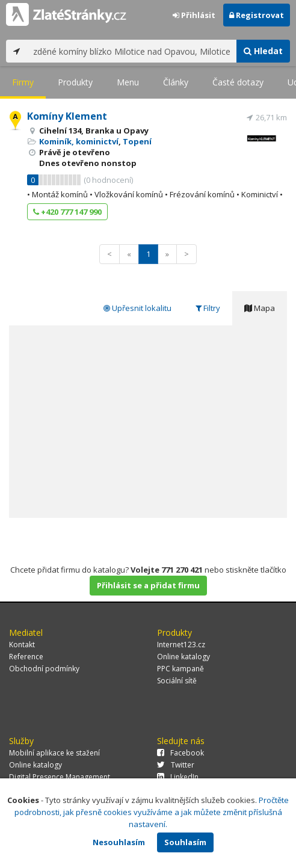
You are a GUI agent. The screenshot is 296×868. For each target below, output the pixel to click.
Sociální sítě (177, 681)
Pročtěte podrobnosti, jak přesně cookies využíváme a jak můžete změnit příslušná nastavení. (152, 812)
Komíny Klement (67, 116)
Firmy (23, 82)
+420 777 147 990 (67, 212)
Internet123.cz (181, 645)
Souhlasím (185, 842)
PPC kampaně (180, 669)
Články (176, 82)
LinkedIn (178, 777)
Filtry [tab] (208, 308)
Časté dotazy (238, 82)
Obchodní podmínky (44, 669)
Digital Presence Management (60, 777)
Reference (26, 657)
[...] (132, 51)
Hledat (263, 51)
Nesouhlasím (119, 842)
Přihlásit (194, 15)
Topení (137, 141)
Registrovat (257, 15)
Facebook (180, 753)
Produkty (75, 82)
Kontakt (22, 645)
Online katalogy (183, 657)
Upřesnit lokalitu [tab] (137, 308)
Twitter (176, 765)
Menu (128, 82)
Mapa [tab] (260, 308)
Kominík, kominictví (79, 141)
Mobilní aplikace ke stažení (54, 753)
